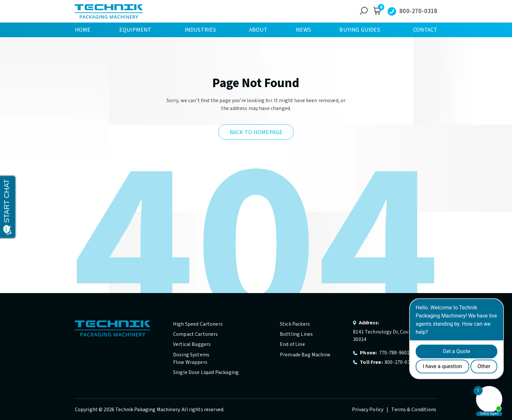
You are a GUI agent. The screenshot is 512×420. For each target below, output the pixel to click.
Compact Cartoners (196, 334)
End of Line (292, 344)
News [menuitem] (303, 30)
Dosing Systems (191, 355)
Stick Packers (295, 324)
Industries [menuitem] (200, 30)
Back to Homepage (256, 132)
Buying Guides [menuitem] (360, 30)
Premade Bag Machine (305, 355)
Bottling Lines (296, 334)
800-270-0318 (418, 11)
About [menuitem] (258, 30)
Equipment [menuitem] (135, 30)
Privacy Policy (368, 410)
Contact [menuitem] (425, 30)
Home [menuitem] (83, 30)
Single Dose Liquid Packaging (206, 372)
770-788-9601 (394, 353)
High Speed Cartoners (198, 324)
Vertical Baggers (192, 344)
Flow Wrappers (190, 362)
